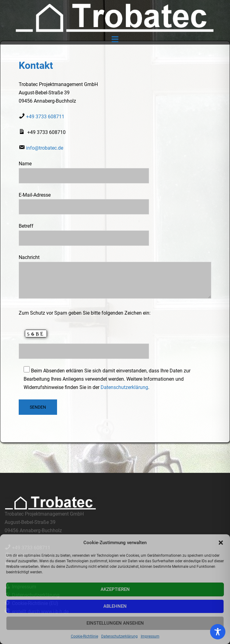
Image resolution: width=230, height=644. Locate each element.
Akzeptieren (115, 589)
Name (84, 170)
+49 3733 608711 (45, 117)
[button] (221, 543)
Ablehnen (115, 606)
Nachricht (115, 277)
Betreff (84, 232)
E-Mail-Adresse (84, 201)
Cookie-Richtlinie (84, 636)
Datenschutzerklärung (119, 636)
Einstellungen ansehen (115, 623)
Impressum (150, 636)
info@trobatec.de (45, 148)
